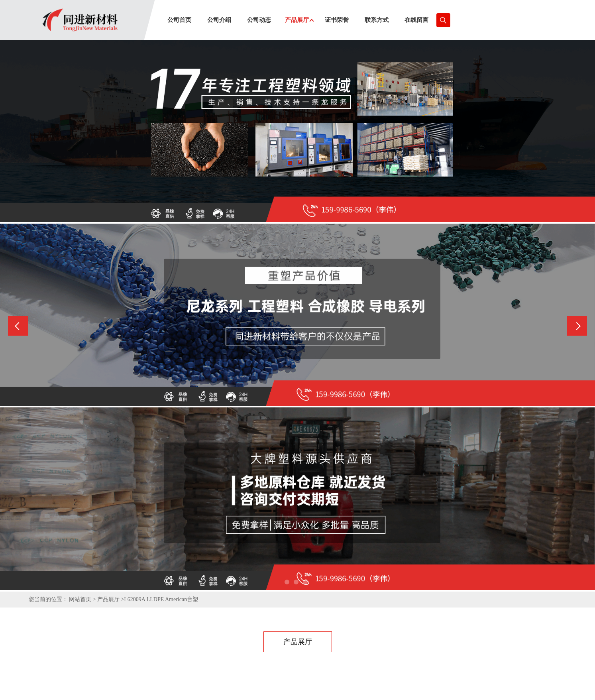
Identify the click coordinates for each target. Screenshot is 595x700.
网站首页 (80, 599)
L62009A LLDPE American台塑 (161, 599)
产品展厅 (108, 599)
